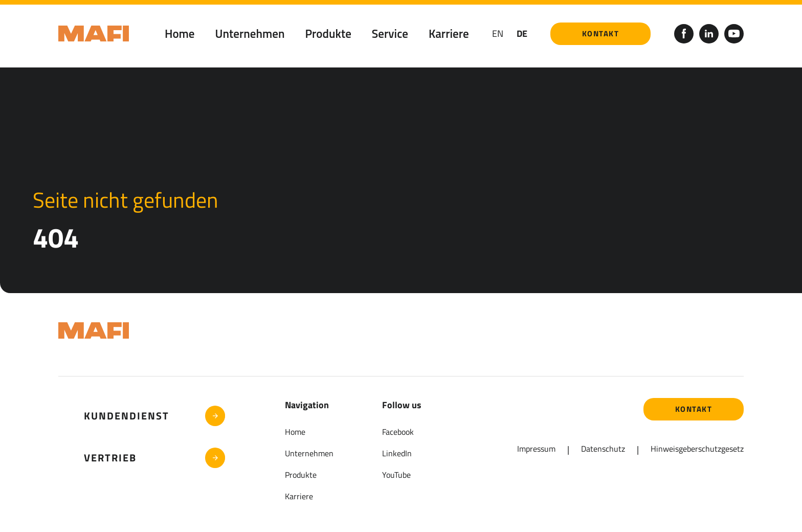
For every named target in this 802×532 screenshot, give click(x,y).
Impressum (536, 449)
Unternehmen (250, 34)
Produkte (328, 34)
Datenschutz (603, 449)
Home (180, 34)
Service (390, 34)
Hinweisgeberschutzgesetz (697, 449)
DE (522, 34)
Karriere (449, 34)
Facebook (398, 432)
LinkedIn (397, 453)
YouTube (396, 475)
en (498, 34)
